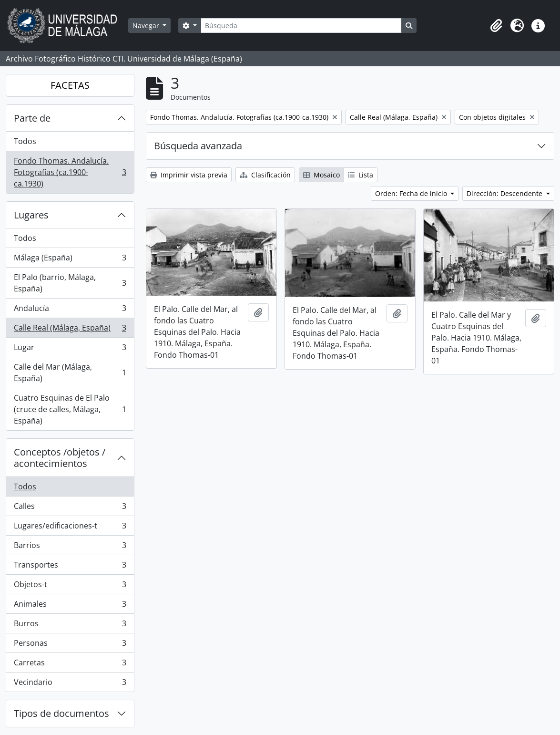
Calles (70, 508)
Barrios (70, 547)
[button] (496, 26)
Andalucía (70, 310)
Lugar (70, 349)
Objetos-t (70, 586)
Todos (25, 141)
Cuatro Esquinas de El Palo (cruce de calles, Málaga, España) (70, 409)
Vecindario (70, 684)
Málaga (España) (70, 260)
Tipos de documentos (61, 713)
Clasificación (265, 175)
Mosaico (321, 175)
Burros (70, 626)
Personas (70, 645)
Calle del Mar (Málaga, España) (70, 373)
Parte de (32, 118)
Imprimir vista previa (189, 175)
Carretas (70, 665)
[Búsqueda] (301, 26)
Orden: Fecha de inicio (412, 193)
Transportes (70, 567)
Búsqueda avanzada (198, 146)
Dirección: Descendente (505, 193)
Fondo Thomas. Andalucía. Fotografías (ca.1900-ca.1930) (70, 172)
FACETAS (70, 85)
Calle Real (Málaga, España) (70, 330)
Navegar (147, 26)
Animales (70, 606)
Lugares (31, 215)
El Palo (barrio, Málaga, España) (70, 283)
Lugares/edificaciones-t (70, 528)
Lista (361, 175)
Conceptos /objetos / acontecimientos (60, 458)
